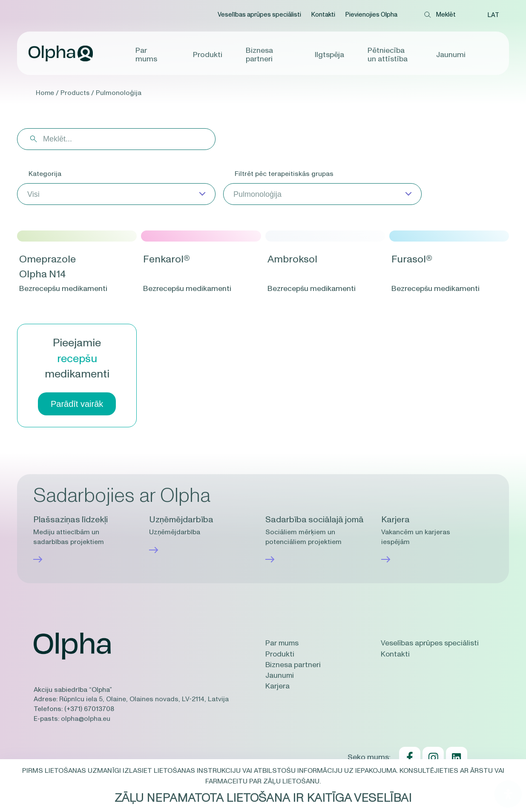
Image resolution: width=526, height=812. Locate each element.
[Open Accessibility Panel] (508, 794)
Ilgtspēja (329, 55)
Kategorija (45, 174)
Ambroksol (293, 259)
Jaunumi (451, 55)
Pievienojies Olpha (370, 15)
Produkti (208, 55)
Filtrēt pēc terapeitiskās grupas (284, 174)
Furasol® (413, 259)
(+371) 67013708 (89, 708)
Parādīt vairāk (77, 404)
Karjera (277, 686)
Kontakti (322, 15)
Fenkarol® (168, 259)
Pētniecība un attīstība (388, 55)
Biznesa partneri (259, 55)
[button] (493, 15)
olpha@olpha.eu (86, 718)
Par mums (146, 55)
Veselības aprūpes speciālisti (259, 15)
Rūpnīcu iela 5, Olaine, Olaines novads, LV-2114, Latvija (144, 699)
